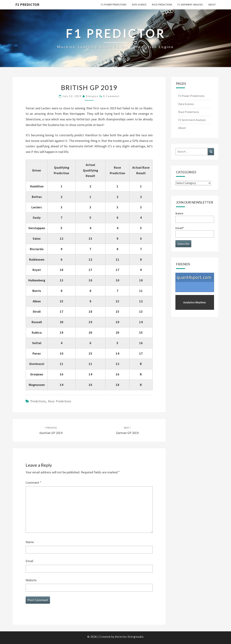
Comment (33, 483)
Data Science (139, 5)
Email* (195, 232)
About (212, 5)
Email (29, 561)
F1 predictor (27, 4)
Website (31, 580)
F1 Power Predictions (114, 5)
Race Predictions (162, 5)
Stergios (92, 96)
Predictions (38, 401)
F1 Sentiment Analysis (190, 5)
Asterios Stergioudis (129, 637)
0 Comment (111, 96)
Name (30, 542)
